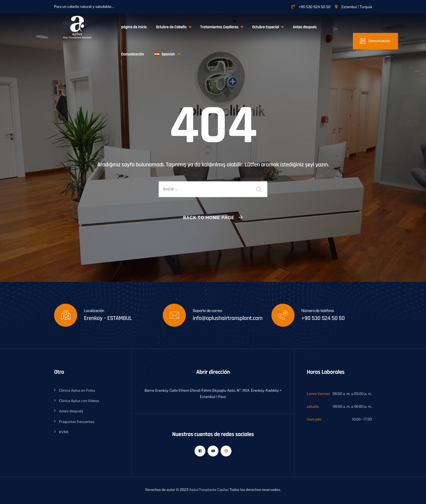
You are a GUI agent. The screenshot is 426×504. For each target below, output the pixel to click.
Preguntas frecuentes (77, 422)
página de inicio (134, 27)
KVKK (64, 432)
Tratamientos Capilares (219, 27)
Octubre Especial (266, 27)
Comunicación (133, 54)
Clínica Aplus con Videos (79, 401)
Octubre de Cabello (171, 27)
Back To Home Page (209, 217)
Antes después (305, 27)
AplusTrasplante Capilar (209, 490)
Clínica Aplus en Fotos (77, 391)
